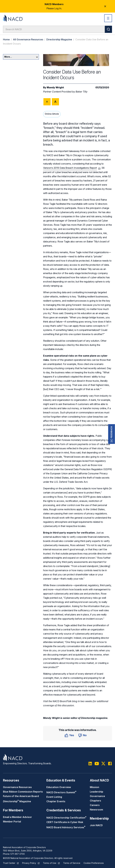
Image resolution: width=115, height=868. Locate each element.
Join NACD (96, 825)
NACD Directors (61, 792)
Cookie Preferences (94, 863)
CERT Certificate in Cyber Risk (65, 822)
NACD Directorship (66, 818)
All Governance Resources (28, 39)
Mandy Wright (55, 87)
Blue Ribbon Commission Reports (23, 792)
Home (6, 39)
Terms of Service (72, 863)
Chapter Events (56, 801)
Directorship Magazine (59, 39)
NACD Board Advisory (66, 827)
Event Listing (54, 797)
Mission (94, 787)
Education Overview (59, 787)
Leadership (97, 792)
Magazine (17, 801)
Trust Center (9, 863)
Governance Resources (17, 787)
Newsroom (96, 810)
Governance (97, 796)
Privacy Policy (29, 863)
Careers (95, 805)
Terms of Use (50, 863)
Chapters (95, 801)
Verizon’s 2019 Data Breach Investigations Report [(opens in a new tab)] (70, 168)
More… (21, 57)
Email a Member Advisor (17, 817)
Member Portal (12, 822)
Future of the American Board (21, 796)
